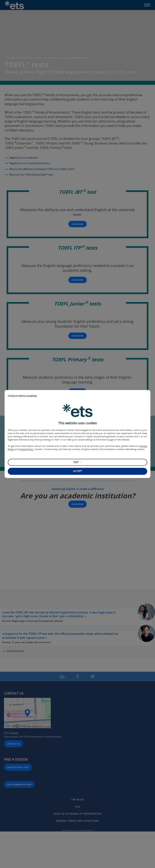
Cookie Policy (26, 449)
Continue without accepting (22, 396)
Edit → (78, 462)
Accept (78, 471)
